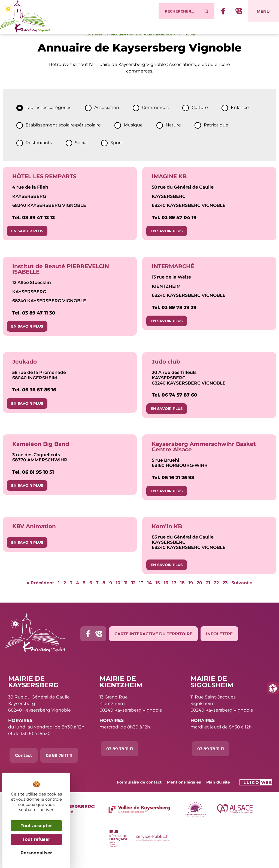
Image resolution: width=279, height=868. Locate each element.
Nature (173, 136)
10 (118, 594)
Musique (133, 136)
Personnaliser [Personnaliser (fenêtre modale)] (36, 853)
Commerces (155, 119)
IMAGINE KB (169, 187)
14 (149, 594)
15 (158, 594)
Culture (200, 119)
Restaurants (39, 154)
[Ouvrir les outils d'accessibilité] (273, 688)
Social (81, 154)
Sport (116, 154)
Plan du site (218, 793)
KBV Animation (34, 537)
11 (126, 594)
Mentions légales (184, 793)
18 (182, 594)
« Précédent (40, 594)
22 (216, 594)
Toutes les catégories (48, 119)
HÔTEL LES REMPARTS (44, 187)
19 (191, 594)
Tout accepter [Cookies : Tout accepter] (36, 826)
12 (133, 594)
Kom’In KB (167, 537)
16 (166, 594)
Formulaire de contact (139, 793)
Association (107, 119)
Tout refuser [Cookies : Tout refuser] (36, 839)
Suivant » (242, 594)
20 (199, 594)
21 (208, 594)
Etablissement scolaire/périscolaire (63, 136)
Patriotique (216, 136)
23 (225, 594)
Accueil (119, 45)
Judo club (166, 373)
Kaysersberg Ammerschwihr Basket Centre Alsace (204, 458)
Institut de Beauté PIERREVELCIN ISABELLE (61, 280)
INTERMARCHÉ (173, 277)
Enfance (240, 119)
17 (174, 594)
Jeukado (25, 373)
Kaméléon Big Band (41, 455)
